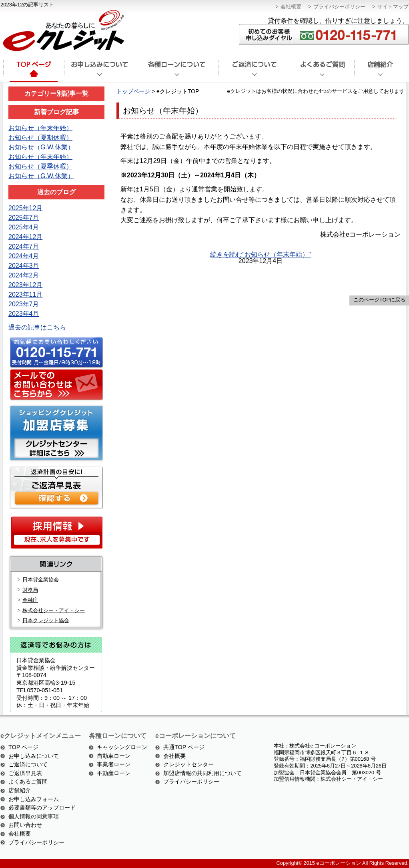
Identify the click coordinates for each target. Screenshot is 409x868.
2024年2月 (24, 275)
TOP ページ (23, 747)
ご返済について (254, 71)
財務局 (30, 590)
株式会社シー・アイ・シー (54, 610)
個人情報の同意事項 (34, 816)
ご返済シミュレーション (55, 487)
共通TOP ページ (184, 747)
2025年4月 (24, 227)
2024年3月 (24, 266)
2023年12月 (25, 285)
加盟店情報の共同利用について (202, 773)
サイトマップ (393, 7)
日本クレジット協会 (46, 620)
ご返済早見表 (25, 773)
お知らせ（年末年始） (40, 128)
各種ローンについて (177, 71)
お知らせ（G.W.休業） (41, 147)
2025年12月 (25, 208)
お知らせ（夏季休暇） (40, 166)
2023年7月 (24, 304)
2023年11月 (25, 294)
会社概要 (291, 7)
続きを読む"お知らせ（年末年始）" (260, 254)
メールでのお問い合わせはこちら (55, 385)
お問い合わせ (25, 825)
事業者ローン (114, 764)
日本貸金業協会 (41, 580)
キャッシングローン (122, 747)
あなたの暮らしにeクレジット (62, 31)
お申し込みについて (34, 756)
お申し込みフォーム (34, 799)
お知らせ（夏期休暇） (40, 138)
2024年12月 (25, 237)
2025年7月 (24, 218)
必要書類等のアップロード (42, 808)
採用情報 (56, 532)
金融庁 (30, 600)
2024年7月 (24, 246)
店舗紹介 (380, 71)
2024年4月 (24, 256)
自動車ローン (114, 756)
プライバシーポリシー (339, 7)
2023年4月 (24, 314)
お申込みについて (99, 71)
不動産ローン (114, 773)
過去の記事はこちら (37, 327)
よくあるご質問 (322, 71)
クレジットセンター (188, 764)
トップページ (33, 71)
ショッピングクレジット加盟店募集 (55, 433)
